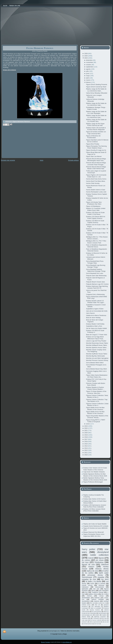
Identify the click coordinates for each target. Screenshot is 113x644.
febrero (89, 82)
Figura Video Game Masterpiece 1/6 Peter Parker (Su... (97, 376)
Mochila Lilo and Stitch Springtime (97, 358)
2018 (86, 437)
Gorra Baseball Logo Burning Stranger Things (96, 266)
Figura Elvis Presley (93, 144)
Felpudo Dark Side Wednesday (96, 276)
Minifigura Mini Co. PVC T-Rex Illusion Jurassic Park (96, 242)
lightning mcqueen (100, 617)
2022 (86, 428)
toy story (105, 579)
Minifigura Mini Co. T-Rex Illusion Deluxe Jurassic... (97, 238)
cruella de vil (102, 603)
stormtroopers (102, 613)
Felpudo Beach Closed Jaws (95, 282)
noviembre (90, 62)
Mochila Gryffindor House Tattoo (97, 354)
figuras (101, 558)
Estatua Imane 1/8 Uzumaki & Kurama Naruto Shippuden (96, 129)
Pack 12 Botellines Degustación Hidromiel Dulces (96, 250)
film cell (92, 603)
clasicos (97, 601)
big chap (104, 618)
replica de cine (92, 571)
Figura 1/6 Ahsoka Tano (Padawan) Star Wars (94, 203)
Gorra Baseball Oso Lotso (95, 273)
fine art (97, 605)
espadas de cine (89, 579)
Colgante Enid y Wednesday (95, 294)
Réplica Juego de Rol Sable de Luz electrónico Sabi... (96, 104)
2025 (86, 56)
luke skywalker (104, 590)
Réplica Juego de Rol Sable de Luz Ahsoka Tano (96, 120)
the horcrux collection (96, 620)
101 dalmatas (96, 606)
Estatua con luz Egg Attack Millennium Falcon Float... (95, 338)
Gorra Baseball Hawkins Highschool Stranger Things (96, 270)
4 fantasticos (96, 618)
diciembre (89, 60)
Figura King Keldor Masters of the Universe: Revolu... (97, 417)
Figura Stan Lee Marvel (94, 156)
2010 (86, 455)
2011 (86, 453)
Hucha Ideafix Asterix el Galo (96, 190)
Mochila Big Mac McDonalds (95, 356)
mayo (88, 76)
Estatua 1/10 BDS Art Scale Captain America (95, 222)
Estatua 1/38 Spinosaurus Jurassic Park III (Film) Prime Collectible (95, 506)
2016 (86, 441)
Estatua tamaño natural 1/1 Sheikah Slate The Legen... (96, 302)
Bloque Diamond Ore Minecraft (93, 532)
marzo (88, 80)
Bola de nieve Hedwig (93, 318)
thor (86, 592)
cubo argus (85, 620)
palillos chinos (93, 594)
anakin (97, 615)
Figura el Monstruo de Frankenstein (93, 137)
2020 (86, 433)
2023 (86, 426)
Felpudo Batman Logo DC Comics (97, 284)
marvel (91, 558)
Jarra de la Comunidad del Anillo (97, 311)
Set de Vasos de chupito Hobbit (96, 328)
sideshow (105, 565)
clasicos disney (102, 569)
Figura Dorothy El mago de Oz (96, 150)
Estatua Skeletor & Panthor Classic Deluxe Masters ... (95, 388)
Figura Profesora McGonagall (93, 482)
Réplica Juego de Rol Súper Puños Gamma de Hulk (95, 125)
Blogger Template (45, 642)
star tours (97, 624)
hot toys (85, 562)
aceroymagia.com (87, 615)
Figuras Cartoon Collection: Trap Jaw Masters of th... (97, 400)
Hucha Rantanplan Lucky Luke (96, 192)
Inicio (42, 160)
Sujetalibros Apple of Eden (95, 309)
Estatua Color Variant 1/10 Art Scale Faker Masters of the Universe (95, 469)
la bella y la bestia (94, 581)
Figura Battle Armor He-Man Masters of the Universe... (95, 408)
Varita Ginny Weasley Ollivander (97, 93)
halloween (85, 587)
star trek (96, 589)
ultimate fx (85, 622)
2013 (86, 448)
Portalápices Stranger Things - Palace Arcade (96, 108)
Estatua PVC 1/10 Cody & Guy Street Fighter (96, 380)
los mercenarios (97, 611)
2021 (86, 430)
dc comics (86, 560)
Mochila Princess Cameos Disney (97, 360)
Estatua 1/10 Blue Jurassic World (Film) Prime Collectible (94, 510)
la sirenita (102, 583)
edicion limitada (98, 599)
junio (88, 73)
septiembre (90, 67)
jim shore (100, 560)
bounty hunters (95, 610)
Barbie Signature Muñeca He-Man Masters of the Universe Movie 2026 (95, 475)
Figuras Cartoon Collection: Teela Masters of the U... (97, 396)
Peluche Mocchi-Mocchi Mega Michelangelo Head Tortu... (96, 160)
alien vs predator (96, 608)
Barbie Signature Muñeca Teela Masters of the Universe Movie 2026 (95, 479)
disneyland (103, 552)
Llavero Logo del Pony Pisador (96, 341)
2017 (86, 439)
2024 (86, 58)
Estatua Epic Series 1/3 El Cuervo (94, 499)
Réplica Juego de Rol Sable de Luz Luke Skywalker (96, 112)
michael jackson (88, 624)
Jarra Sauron (90, 313)
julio (88, 71)
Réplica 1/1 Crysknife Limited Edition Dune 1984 (96, 209)
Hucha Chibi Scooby (93, 183)
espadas (101, 577)
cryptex (104, 615)
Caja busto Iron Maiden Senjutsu (94, 472)
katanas (97, 598)
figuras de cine (88, 565)
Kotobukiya (99, 562)
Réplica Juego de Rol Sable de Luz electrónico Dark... (96, 90)
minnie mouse (87, 585)
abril (88, 78)
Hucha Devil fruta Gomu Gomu (96, 179)
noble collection (99, 555)
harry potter (89, 549)
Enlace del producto (9, 70)
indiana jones (86, 605)
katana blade (86, 617)
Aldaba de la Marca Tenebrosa (96, 315)
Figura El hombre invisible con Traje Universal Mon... (96, 133)
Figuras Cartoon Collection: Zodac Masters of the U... (97, 405)
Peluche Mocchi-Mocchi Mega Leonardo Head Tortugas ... (96, 164)
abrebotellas (86, 598)
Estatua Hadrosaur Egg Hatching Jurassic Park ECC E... (97, 287)
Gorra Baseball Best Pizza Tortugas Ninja (95, 262)
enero (88, 424)
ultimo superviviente (95, 622)
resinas (89, 596)
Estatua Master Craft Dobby (95, 324)
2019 (86, 435)
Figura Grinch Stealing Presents (97, 84)
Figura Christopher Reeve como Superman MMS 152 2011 (94, 535)
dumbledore (86, 601)
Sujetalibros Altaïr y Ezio (94, 326)
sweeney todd (86, 618)
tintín (105, 620)
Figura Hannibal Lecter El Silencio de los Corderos (97, 141)
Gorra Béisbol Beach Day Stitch (96, 369)
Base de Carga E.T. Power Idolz (97, 335)
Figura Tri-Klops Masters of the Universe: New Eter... (96, 392)
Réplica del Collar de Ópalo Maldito (95, 524)
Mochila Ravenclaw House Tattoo (97, 343)
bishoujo (101, 585)
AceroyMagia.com (67, 642)
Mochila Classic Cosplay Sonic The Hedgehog (96, 351)
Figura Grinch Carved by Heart (96, 87)
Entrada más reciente (8, 160)
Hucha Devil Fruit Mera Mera (96, 181)
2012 (86, 450)
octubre (89, 65)
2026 (86, 54)
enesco (91, 567)
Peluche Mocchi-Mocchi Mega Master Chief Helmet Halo (96, 168)
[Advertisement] (19, 143)
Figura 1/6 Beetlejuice (93, 206)
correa (101, 596)
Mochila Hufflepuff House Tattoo (97, 345)
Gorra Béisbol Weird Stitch (95, 363)
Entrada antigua (73, 160)
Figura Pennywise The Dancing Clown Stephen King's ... (96, 147)
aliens (93, 590)
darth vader (104, 573)
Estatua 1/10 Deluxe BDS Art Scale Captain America (96, 217)
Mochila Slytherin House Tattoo (96, 348)
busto (92, 583)
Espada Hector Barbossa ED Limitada (96, 526)
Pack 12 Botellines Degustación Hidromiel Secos (96, 246)
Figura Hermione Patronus (40, 48)
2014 (86, 446)
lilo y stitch (105, 594)
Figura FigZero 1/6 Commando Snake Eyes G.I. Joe (96, 176)
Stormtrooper (87, 577)
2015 (86, 444)
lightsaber (85, 589)
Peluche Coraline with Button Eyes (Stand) (96, 384)
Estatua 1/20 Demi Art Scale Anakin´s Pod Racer (95, 213)
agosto (89, 69)
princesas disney (95, 575)
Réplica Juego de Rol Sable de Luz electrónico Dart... (96, 116)
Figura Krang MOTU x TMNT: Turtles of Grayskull (96, 421)
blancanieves (100, 587)
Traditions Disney (98, 592)
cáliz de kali (105, 622)
